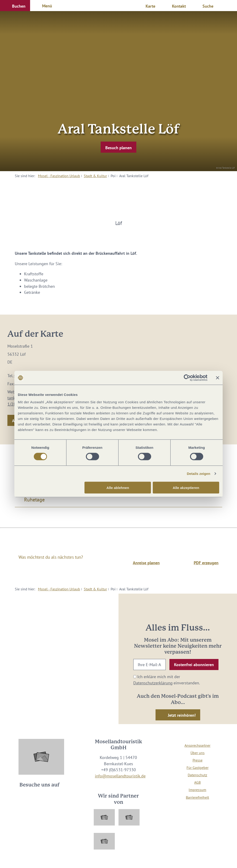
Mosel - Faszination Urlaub (59, 176)
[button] (15, 6)
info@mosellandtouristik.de (120, 776)
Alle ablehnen (118, 487)
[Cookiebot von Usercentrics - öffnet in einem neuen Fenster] (187, 378)
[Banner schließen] (218, 378)
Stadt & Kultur (95, 176)
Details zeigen (198, 474)
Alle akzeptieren (186, 487)
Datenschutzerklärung (153, 683)
